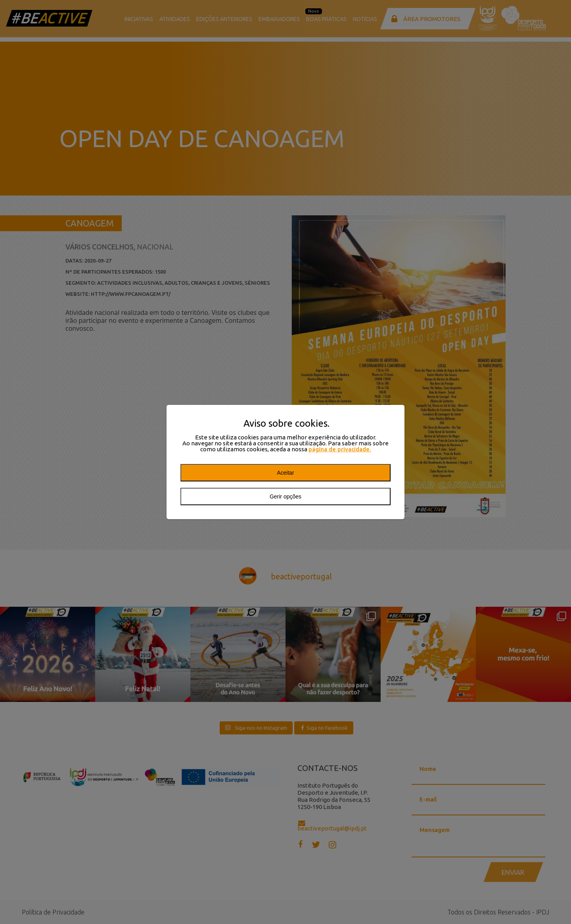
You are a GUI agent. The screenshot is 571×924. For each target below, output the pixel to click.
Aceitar (285, 473)
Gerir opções (285, 497)
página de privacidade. (340, 449)
